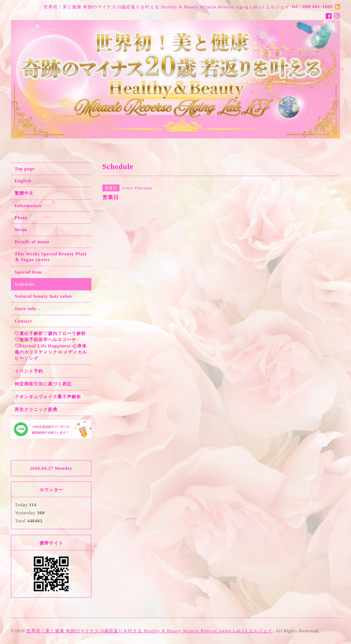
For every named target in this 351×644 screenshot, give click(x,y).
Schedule (24, 284)
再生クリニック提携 (36, 409)
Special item (28, 272)
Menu (21, 230)
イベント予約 (29, 371)
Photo (21, 218)
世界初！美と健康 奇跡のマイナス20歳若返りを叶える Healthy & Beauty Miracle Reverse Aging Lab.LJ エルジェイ (149, 631)
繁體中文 (24, 193)
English (23, 181)
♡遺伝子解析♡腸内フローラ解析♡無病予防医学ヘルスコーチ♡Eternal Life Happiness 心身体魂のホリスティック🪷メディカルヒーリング (51, 346)
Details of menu (32, 242)
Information (28, 206)
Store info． (28, 309)
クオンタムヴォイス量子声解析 (48, 397)
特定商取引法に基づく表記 (43, 384)
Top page (25, 169)
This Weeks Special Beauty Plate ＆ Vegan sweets (51, 257)
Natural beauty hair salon (43, 296)
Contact (23, 321)
